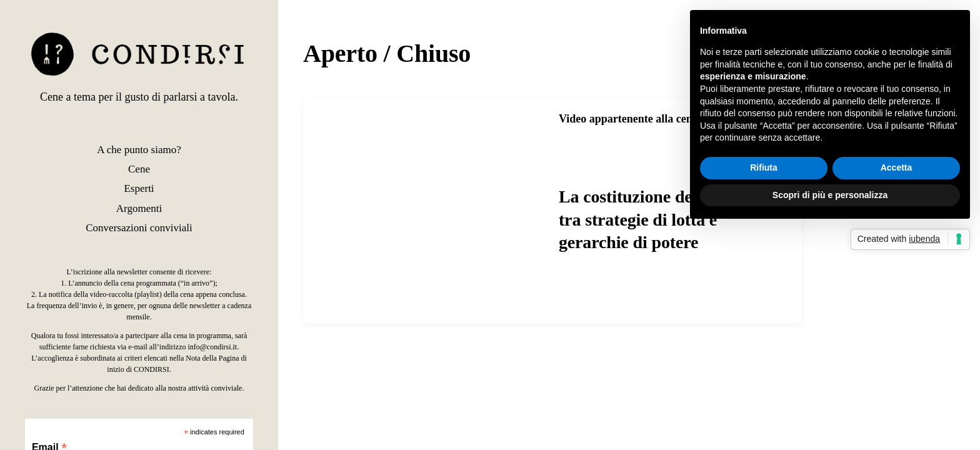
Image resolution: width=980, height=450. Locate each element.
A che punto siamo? (139, 150)
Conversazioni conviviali (139, 228)
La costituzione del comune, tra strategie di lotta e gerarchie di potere (661, 219)
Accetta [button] (897, 167)
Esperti (139, 188)
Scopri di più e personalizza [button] (830, 195)
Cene (139, 169)
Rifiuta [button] (764, 167)
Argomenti (139, 208)
